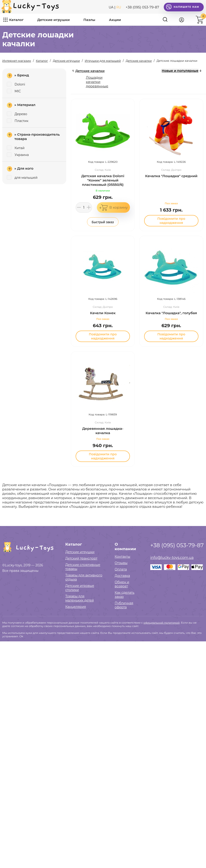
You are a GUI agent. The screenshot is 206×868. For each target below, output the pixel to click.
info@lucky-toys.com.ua (172, 558)
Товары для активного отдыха (84, 577)
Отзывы (121, 563)
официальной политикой (161, 623)
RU (119, 7)
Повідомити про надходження (171, 221)
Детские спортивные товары (83, 567)
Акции (115, 20)
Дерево (17, 114)
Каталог (16, 20)
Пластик (18, 121)
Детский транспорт (81, 558)
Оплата (121, 569)
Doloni (16, 84)
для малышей (22, 178)
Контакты (122, 557)
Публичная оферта (124, 605)
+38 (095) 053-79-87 (142, 7)
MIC (14, 91)
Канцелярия (76, 607)
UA (111, 7)
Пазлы (89, 20)
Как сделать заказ (124, 595)
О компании (125, 547)
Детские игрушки (53, 20)
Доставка (122, 576)
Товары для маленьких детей (80, 598)
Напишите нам (183, 7)
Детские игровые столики (80, 588)
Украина (18, 155)
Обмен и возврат (122, 584)
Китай (16, 148)
